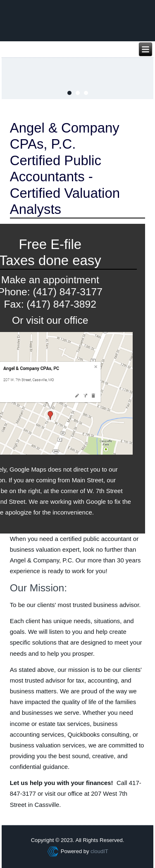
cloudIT (99, 851)
